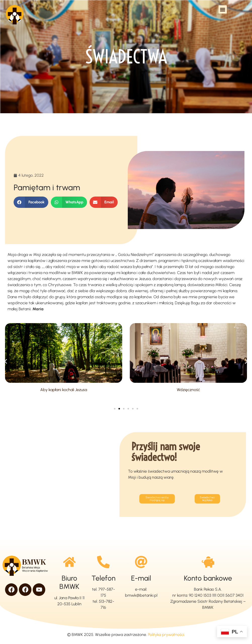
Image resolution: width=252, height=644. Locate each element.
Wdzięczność (188, 390)
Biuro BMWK (69, 582)
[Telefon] (103, 562)
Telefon (103, 578)
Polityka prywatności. (166, 635)
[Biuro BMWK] (69, 562)
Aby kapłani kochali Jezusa (64, 390)
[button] (223, 9)
